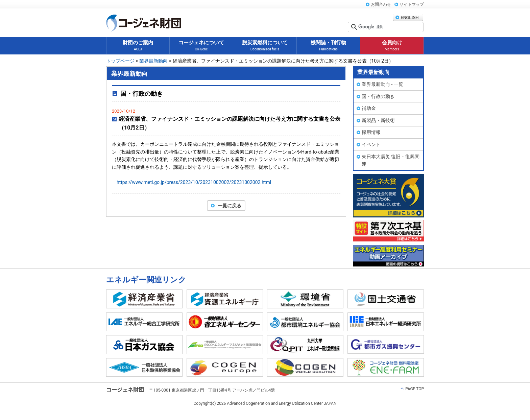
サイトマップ (412, 4)
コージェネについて (201, 46)
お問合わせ (381, 4)
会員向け (392, 46)
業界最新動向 (153, 61)
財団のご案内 (138, 46)
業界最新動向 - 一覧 (382, 84)
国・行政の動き (378, 96)
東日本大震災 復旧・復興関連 (391, 160)
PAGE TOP (415, 389)
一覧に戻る (230, 206)
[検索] (390, 27)
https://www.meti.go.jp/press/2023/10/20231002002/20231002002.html (194, 182)
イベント (371, 144)
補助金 (369, 108)
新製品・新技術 (378, 120)
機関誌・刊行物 (328, 46)
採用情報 (371, 132)
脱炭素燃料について (265, 46)
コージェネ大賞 (388, 196)
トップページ (120, 61)
